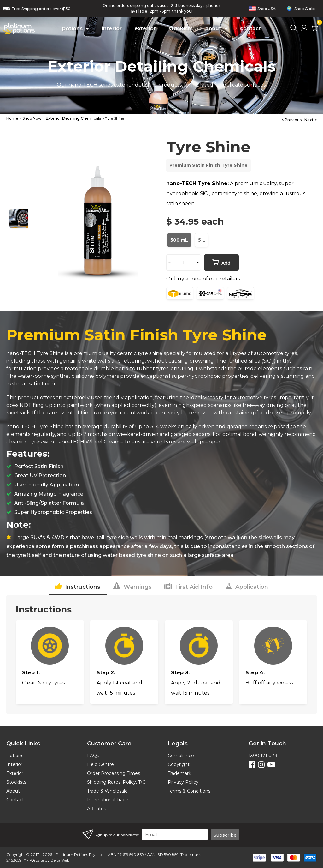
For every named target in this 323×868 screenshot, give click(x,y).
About (13, 791)
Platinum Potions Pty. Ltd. (80, 855)
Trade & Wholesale (107, 791)
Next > (311, 120)
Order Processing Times (114, 773)
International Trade (108, 800)
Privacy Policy (183, 782)
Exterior (15, 773)
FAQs (93, 756)
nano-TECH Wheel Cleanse (89, 442)
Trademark (179, 773)
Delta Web (60, 860)
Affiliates (97, 809)
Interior (14, 764)
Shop (262, 9)
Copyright (179, 764)
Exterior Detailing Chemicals (73, 118)
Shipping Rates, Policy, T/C (116, 782)
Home (12, 118)
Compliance (181, 756)
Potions (15, 756)
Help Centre (100, 764)
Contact (15, 800)
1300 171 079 (263, 756)
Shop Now (32, 118)
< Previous (291, 120)
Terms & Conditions (189, 791)
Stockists (16, 782)
